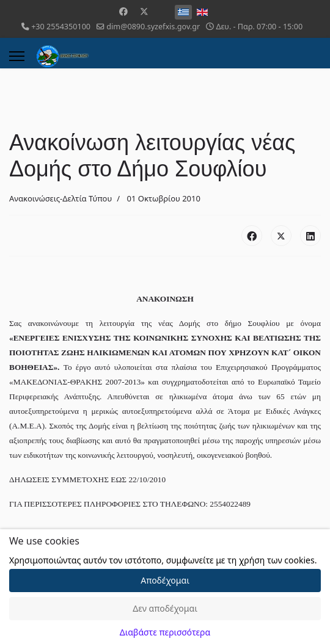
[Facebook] (123, 11)
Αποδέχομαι (165, 580)
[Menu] (17, 56)
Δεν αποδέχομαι (165, 608)
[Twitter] (144, 11)
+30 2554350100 (61, 27)
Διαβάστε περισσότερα (165, 632)
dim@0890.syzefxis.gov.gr (153, 27)
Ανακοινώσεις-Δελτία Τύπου (61, 198)
